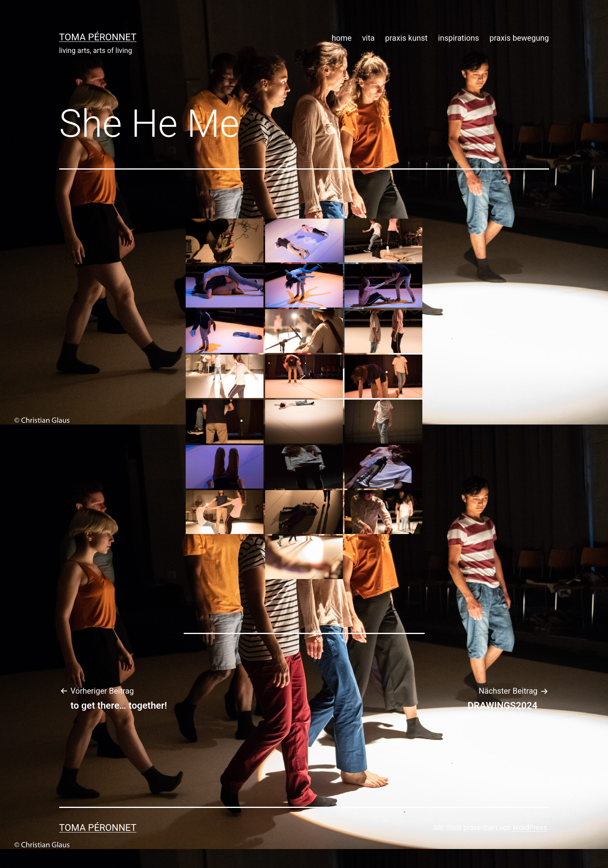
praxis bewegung (519, 38)
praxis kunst (407, 38)
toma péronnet (98, 37)
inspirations (459, 38)
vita (368, 38)
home (342, 38)
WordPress (530, 827)
